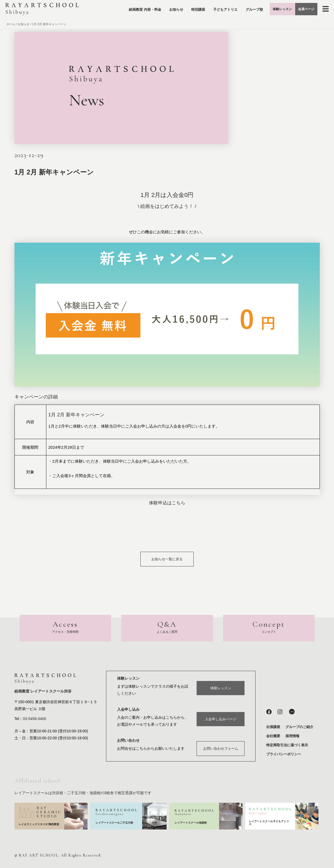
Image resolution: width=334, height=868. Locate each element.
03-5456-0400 (34, 719)
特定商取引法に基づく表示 (287, 745)
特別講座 (174, 10)
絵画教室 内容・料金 (121, 10)
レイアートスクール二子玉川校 (115, 823)
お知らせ (152, 10)
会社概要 (273, 736)
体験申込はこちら (167, 503)
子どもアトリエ (202, 10)
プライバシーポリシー (284, 754)
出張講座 (273, 727)
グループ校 (230, 10)
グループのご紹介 (299, 727)
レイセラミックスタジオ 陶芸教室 (39, 824)
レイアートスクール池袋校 (192, 823)
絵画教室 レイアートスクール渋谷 (43, 692)
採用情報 (292, 736)
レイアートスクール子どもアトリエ (269, 823)
